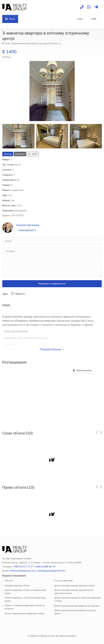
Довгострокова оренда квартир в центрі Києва (75, 612)
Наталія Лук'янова (28, 225)
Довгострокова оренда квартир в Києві (75, 586)
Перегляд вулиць (84, 370)
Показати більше (52, 349)
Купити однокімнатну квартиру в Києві (24, 614)
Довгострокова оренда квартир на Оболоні (77, 606)
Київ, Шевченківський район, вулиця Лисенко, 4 (33, 43)
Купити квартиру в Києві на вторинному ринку (25, 599)
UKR (94, 19)
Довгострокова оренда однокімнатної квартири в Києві (74, 592)
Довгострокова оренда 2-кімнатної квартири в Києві (78, 599)
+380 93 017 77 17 (23, 567)
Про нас (9, 581)
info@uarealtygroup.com (23, 571)
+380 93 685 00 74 (45, 567)
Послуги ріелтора (64, 581)
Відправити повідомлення (52, 284)
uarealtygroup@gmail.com (51, 571)
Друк (5, 294)
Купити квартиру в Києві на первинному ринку (25, 592)
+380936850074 (27, 230)
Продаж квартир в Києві (17, 586)
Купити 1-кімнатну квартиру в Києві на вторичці (25, 607)
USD (80, 19)
